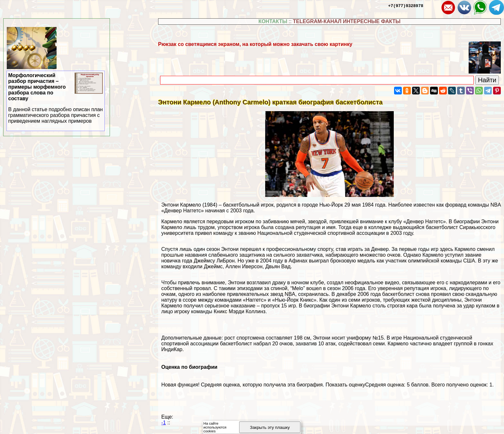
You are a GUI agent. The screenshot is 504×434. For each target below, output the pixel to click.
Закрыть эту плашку (270, 427)
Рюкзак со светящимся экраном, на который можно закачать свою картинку (255, 44)
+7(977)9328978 (406, 5)
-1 (164, 423)
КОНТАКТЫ (273, 21)
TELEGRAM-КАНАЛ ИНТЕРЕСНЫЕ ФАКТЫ (347, 21)
